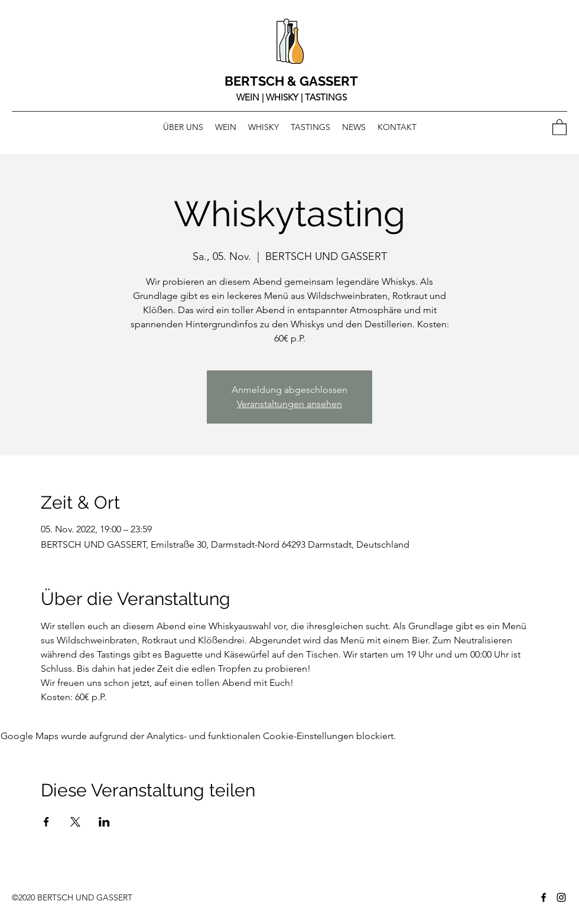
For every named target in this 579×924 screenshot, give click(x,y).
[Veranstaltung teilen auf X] (75, 822)
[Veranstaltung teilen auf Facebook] (46, 822)
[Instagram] (561, 897)
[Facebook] (544, 897)
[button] (560, 127)
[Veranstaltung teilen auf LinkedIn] (104, 822)
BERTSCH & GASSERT (291, 81)
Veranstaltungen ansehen (289, 404)
